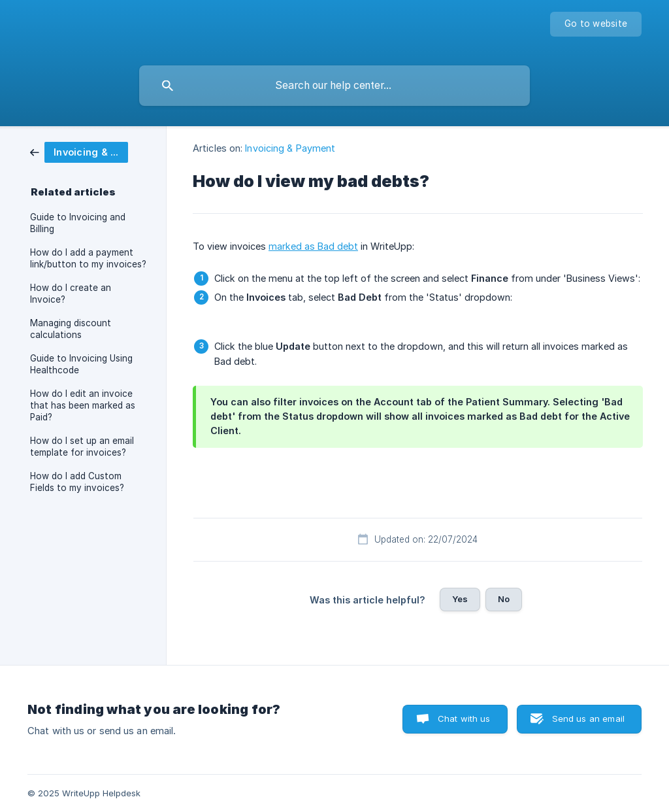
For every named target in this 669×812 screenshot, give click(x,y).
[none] (596, 24)
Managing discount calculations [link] (71, 329)
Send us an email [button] (588, 719)
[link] (79, 151)
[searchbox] (334, 86)
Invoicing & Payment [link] (290, 148)
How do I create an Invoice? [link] (71, 294)
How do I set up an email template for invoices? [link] (82, 447)
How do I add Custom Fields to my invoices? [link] (77, 482)
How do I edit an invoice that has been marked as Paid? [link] (83, 405)
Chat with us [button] (464, 719)
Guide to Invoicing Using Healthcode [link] (81, 364)
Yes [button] (460, 599)
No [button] (504, 599)
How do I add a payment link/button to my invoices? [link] (88, 258)
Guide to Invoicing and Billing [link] (78, 223)
